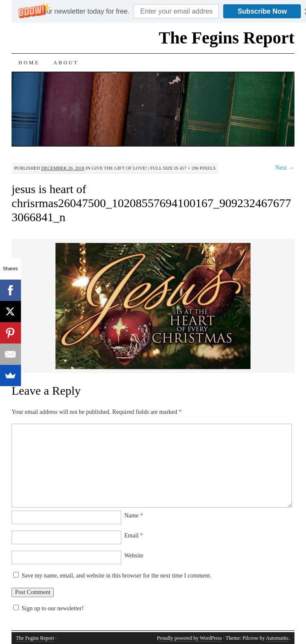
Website (134, 556)
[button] (79, 12)
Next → (285, 168)
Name (134, 515)
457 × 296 (189, 168)
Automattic (277, 638)
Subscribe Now (262, 11)
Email (134, 536)
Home (29, 63)
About (66, 63)
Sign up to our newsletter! (53, 608)
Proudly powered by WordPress (189, 638)
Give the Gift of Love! (119, 168)
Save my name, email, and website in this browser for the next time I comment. (117, 576)
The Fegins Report (227, 38)
